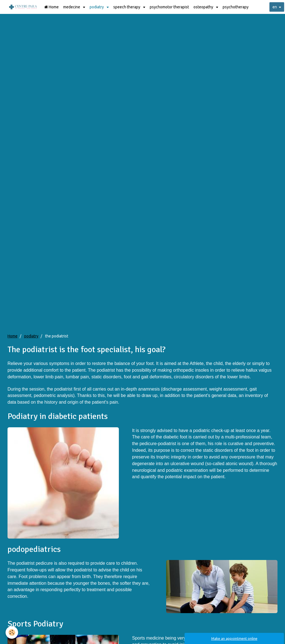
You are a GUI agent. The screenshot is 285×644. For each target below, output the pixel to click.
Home (51, 7)
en (275, 7)
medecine (72, 7)
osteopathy (204, 7)
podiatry (97, 7)
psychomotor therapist (169, 7)
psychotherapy (236, 7)
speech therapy (127, 7)
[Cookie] (12, 632)
